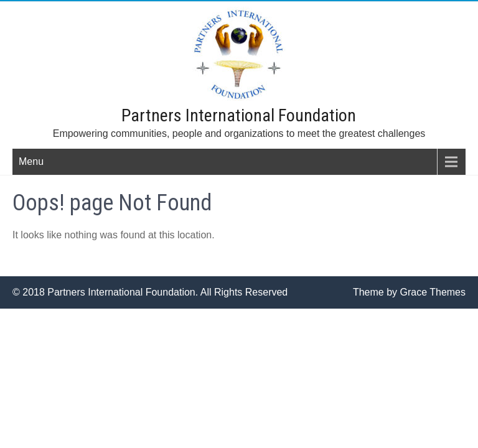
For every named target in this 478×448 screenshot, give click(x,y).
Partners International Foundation (239, 115)
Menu (31, 161)
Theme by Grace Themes (409, 292)
